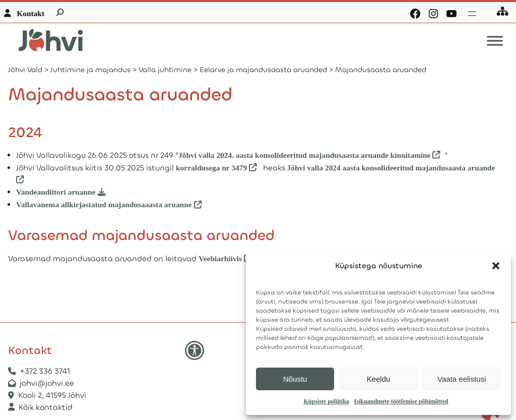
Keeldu (379, 379)
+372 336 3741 (45, 371)
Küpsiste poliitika (326, 401)
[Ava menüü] (472, 14)
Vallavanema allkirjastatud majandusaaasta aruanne (104, 204)
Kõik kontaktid (46, 407)
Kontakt (30, 13)
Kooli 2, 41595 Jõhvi (53, 395)
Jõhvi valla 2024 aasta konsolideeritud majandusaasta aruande (391, 168)
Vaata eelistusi (462, 379)
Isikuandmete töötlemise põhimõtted (401, 401)
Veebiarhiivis (220, 258)
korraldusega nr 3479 (211, 168)
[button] (496, 266)
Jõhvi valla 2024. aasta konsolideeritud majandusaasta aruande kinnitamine (304, 155)
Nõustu (295, 379)
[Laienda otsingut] (60, 12)
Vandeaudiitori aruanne (56, 192)
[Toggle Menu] (495, 41)
